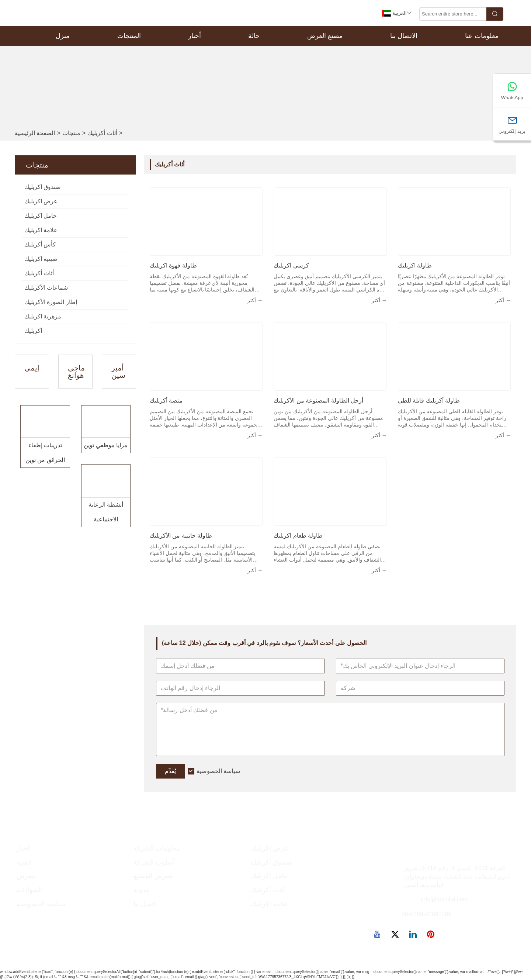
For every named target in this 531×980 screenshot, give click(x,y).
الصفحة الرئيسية (35, 133)
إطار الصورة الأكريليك (51, 302)
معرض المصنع (153, 876)
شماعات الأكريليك (46, 288)
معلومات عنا (482, 36)
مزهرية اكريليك (43, 316)
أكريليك (33, 331)
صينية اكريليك (41, 259)
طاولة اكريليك (415, 265)
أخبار (195, 36)
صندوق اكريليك (43, 187)
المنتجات (129, 36)
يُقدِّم (170, 771)
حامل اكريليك (41, 216)
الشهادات (29, 890)
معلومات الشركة (157, 848)
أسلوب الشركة (154, 862)
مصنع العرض (325, 36)
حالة (254, 36)
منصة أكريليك (166, 401)
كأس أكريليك (40, 244)
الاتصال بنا (404, 36)
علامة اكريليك (41, 230)
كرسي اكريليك (291, 265)
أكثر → (255, 300)
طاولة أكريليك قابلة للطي (429, 401)
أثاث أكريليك (102, 133)
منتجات (71, 133)
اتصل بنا (145, 904)
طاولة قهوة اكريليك (173, 265)
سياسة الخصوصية (218, 771)
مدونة (141, 890)
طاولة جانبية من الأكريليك (181, 536)
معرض (26, 876)
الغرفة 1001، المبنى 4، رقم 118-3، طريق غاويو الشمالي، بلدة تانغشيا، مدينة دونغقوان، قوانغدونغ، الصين (457, 877)
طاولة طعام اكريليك (298, 536)
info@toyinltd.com (444, 899)
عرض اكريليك (41, 201)
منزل (63, 36)
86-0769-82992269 (426, 914)
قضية (24, 862)
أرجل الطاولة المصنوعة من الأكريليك (318, 401)
